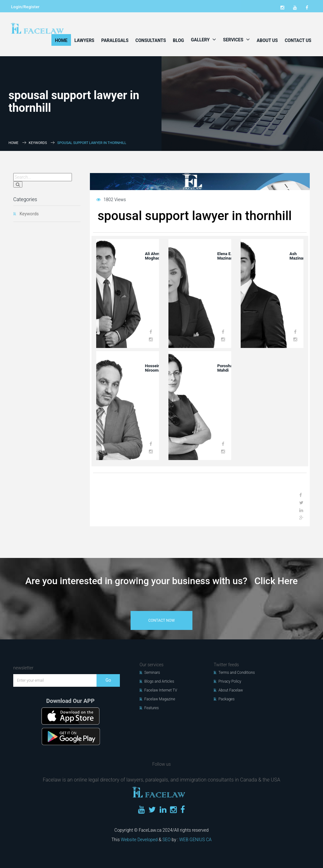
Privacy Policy (230, 681)
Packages (226, 699)
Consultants (151, 40)
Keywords (38, 143)
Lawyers (84, 40)
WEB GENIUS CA (195, 840)
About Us (267, 40)
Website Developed (139, 840)
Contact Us (298, 40)
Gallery (203, 39)
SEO (167, 840)
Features (151, 708)
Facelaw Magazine (160, 699)
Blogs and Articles (159, 681)
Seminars (152, 673)
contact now (161, 620)
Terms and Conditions (237, 673)
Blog (178, 40)
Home (61, 40)
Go (108, 680)
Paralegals (115, 40)
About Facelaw (231, 690)
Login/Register (25, 7)
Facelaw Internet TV (161, 690)
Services (236, 39)
